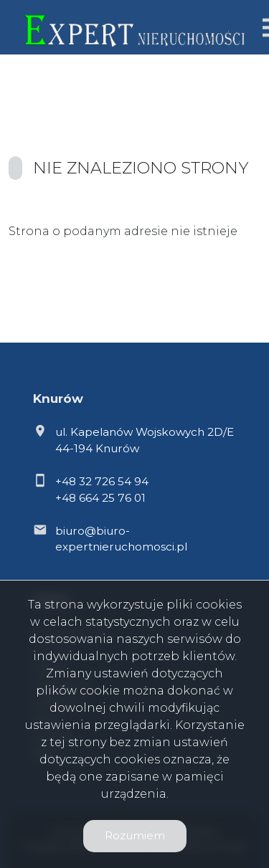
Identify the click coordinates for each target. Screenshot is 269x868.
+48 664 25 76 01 (100, 498)
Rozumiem (135, 835)
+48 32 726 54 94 (102, 481)
